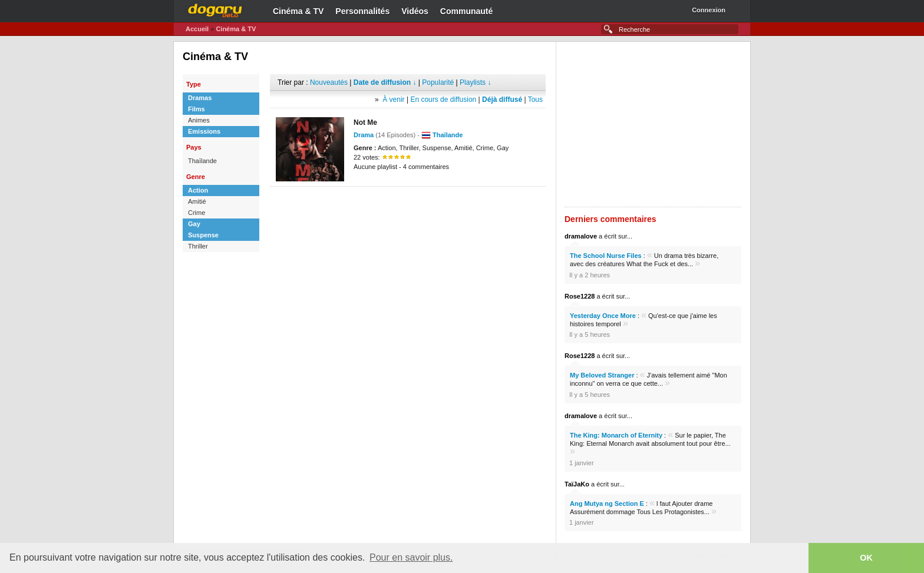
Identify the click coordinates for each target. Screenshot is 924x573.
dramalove (581, 236)
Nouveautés (329, 82)
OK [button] (866, 558)
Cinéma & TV (298, 11)
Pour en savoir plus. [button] (411, 557)
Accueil (197, 29)
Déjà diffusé (502, 100)
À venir (393, 100)
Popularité (438, 82)
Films (197, 109)
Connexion (709, 10)
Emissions (204, 131)
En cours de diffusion (443, 100)
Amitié (197, 201)
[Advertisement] (408, 204)
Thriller (198, 246)
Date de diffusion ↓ (385, 82)
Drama (364, 135)
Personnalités (362, 11)
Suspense (203, 235)
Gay (194, 224)
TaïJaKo (577, 484)
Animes (199, 120)
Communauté (466, 11)
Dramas (200, 98)
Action (198, 190)
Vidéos (415, 11)
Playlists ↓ (475, 82)
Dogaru (215, 9)
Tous (535, 100)
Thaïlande (202, 161)
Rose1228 (580, 296)
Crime (197, 213)
